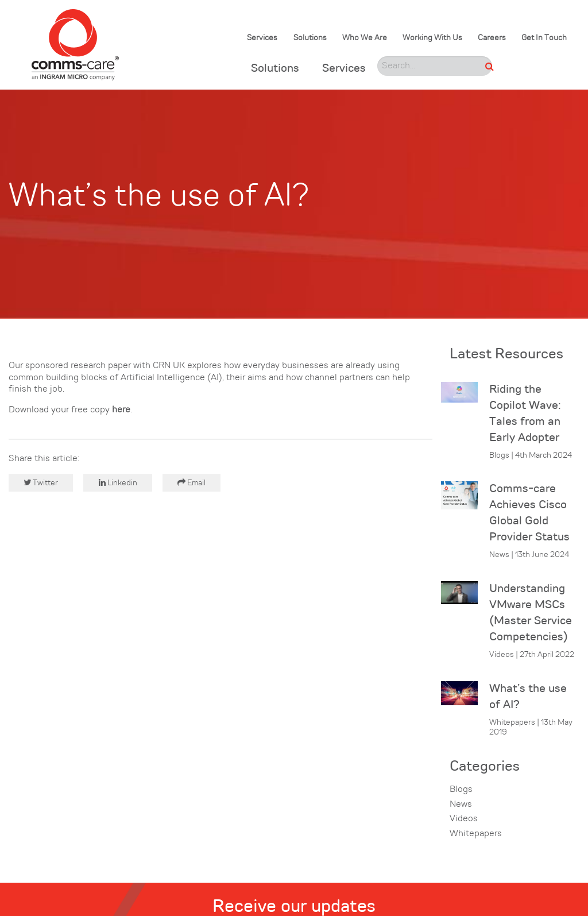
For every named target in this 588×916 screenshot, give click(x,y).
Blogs (461, 790)
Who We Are (365, 38)
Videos (464, 819)
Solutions (310, 38)
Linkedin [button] (118, 483)
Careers (492, 38)
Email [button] (192, 483)
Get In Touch (544, 38)
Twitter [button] (41, 483)
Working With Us (432, 38)
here (121, 410)
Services (262, 38)
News (461, 805)
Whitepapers (476, 834)
